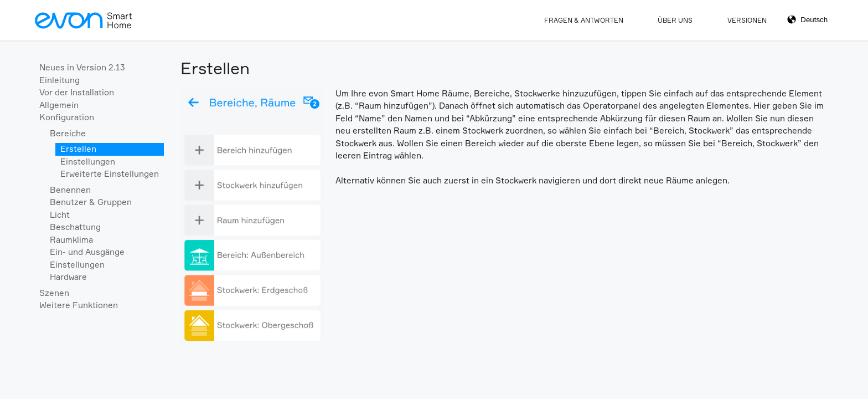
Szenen (54, 293)
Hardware (68, 277)
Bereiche (68, 133)
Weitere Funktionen (79, 305)
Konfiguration (67, 117)
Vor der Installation (77, 92)
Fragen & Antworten (584, 20)
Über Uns (675, 20)
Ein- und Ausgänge (87, 252)
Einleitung (60, 80)
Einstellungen (88, 162)
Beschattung (75, 227)
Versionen (747, 20)
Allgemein (59, 105)
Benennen (70, 190)
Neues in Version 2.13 (82, 67)
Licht (60, 215)
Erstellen (78, 149)
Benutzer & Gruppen (91, 202)
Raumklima (71, 240)
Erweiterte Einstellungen (110, 174)
